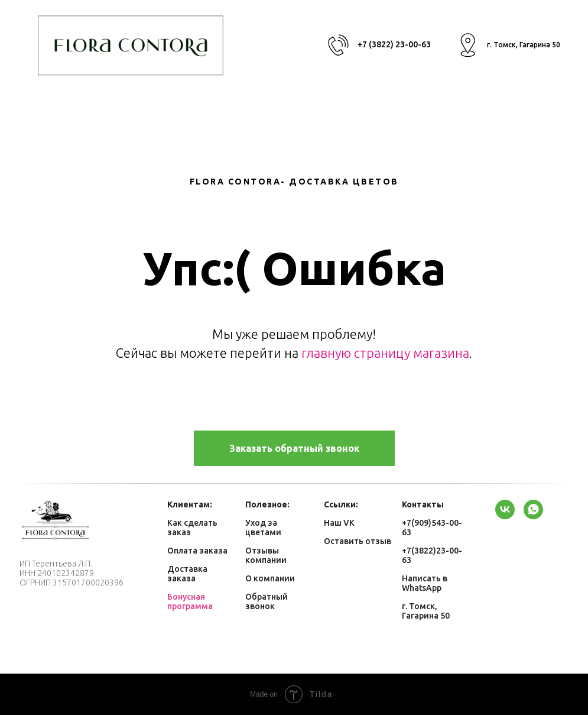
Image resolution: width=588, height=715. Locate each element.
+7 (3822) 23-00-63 (394, 44)
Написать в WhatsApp (425, 583)
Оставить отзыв (358, 541)
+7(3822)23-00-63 (432, 555)
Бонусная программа (190, 601)
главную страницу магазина (385, 353)
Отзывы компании (266, 555)
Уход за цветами (263, 528)
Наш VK (339, 523)
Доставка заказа (187, 574)
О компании (270, 578)
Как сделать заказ (192, 528)
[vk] (505, 509)
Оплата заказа (197, 551)
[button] (294, 448)
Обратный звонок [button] (267, 601)
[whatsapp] (533, 509)
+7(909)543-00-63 (432, 528)
